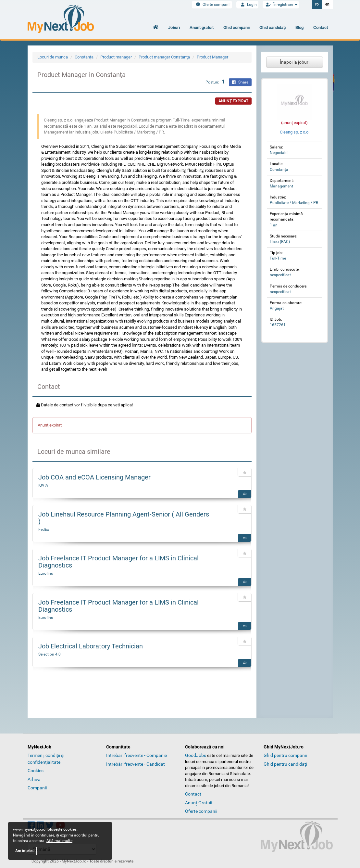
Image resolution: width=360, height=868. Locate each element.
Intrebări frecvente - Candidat (136, 764)
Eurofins (46, 573)
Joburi (174, 27)
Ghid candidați (273, 27)
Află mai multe (59, 841)
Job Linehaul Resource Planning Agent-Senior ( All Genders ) (124, 518)
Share (240, 82)
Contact (321, 27)
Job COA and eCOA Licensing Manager (94, 477)
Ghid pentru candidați (285, 764)
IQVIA (43, 485)
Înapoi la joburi (295, 62)
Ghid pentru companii (285, 755)
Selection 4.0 (50, 654)
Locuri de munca (53, 57)
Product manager (116, 57)
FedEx (44, 530)
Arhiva (34, 779)
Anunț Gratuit (199, 803)
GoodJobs (196, 755)
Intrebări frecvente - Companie (137, 755)
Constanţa (84, 57)
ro (317, 4)
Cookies (36, 771)
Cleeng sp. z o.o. (295, 132)
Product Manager (212, 57)
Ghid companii (236, 27)
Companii (37, 788)
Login (247, 5)
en (327, 4)
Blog (299, 27)
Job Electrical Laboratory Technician (91, 646)
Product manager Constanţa (164, 57)
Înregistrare (281, 5)
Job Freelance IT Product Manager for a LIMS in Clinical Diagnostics (118, 562)
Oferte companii (212, 5)
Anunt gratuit (202, 27)
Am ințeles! (25, 851)
